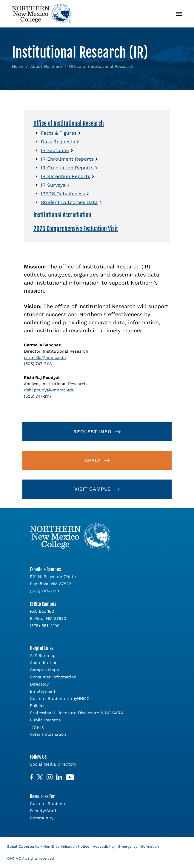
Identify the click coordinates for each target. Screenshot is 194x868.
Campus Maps (44, 670)
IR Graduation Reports (67, 168)
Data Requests (58, 142)
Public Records (45, 720)
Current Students (48, 804)
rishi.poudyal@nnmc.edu (49, 390)
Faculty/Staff (43, 811)
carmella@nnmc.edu (45, 357)
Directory (39, 684)
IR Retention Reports (66, 176)
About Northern (46, 66)
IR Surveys (53, 185)
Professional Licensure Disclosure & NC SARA (76, 713)
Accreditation (44, 663)
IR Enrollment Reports (67, 159)
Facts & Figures (59, 133)
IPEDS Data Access (63, 194)
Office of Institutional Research (69, 123)
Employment (43, 691)
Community (42, 818)
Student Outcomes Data (69, 202)
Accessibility (104, 847)
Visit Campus (93, 489)
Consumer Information (53, 677)
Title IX (37, 727)
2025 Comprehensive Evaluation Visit (76, 229)
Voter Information (48, 734)
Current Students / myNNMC (60, 698)
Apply (93, 460)
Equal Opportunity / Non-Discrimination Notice (48, 847)
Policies (38, 706)
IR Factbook (55, 150)
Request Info (93, 432)
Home (18, 66)
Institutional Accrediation (62, 215)
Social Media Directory (53, 764)
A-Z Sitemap (43, 655)
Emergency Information (138, 847)
